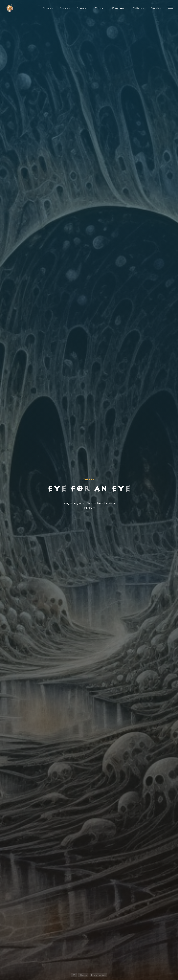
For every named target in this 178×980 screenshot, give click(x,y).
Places (88, 479)
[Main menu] (170, 8)
